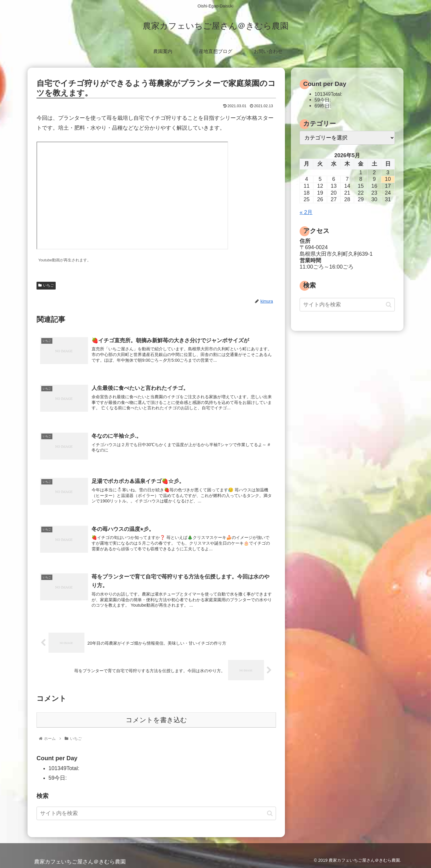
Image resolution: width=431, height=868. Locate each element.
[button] (270, 813)
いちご (46, 285)
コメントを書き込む (156, 720)
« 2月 (306, 212)
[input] (156, 813)
